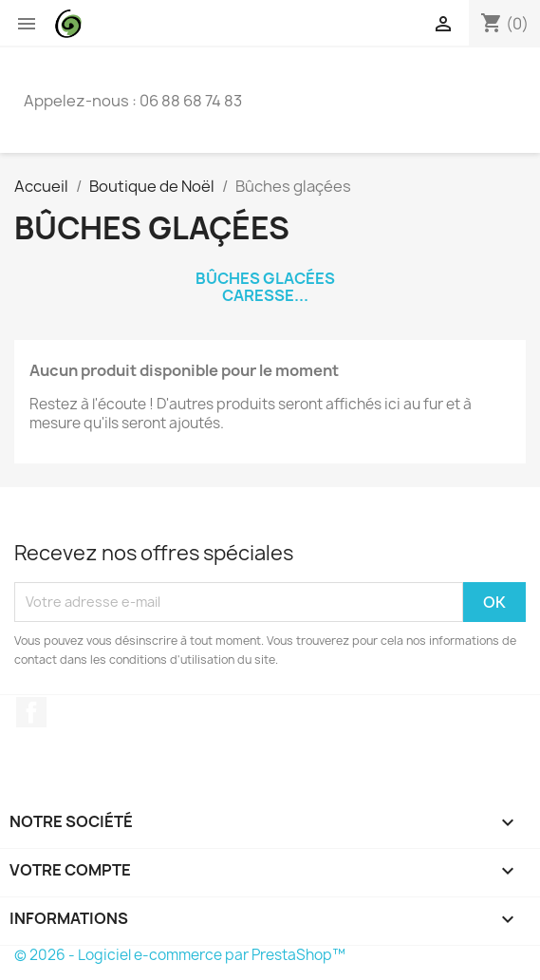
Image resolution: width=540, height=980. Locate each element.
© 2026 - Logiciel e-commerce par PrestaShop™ (180, 955)
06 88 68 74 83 (191, 101)
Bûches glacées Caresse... (265, 287)
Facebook (31, 712)
